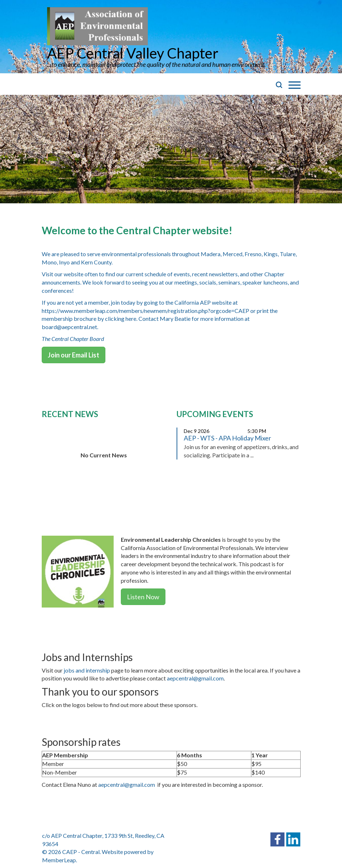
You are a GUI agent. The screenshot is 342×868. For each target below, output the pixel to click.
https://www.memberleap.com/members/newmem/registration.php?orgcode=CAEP (145, 311)
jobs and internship (87, 670)
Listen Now (143, 597)
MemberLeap (59, 860)
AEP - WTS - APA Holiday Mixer (227, 438)
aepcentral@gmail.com (195, 678)
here (131, 318)
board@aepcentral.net (69, 327)
